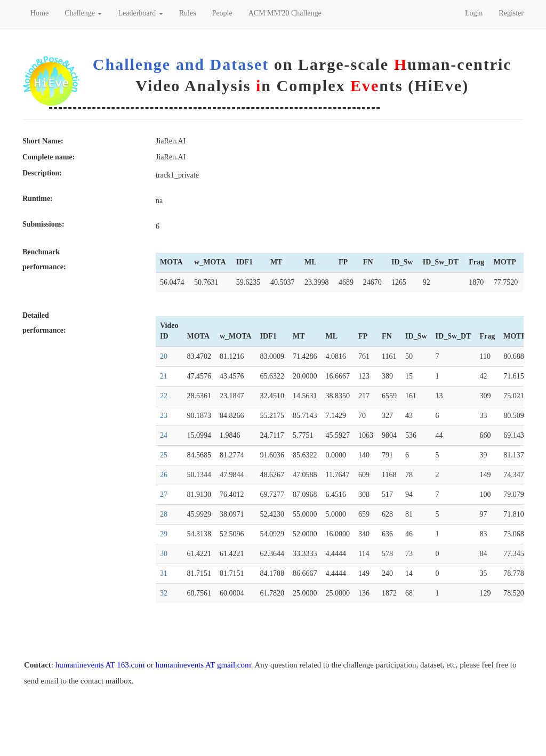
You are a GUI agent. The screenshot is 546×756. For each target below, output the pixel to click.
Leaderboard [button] (140, 13)
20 (164, 356)
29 (164, 534)
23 (164, 416)
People (222, 13)
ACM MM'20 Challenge (285, 13)
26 (164, 475)
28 (164, 514)
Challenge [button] (83, 13)
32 (164, 593)
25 (164, 455)
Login (474, 13)
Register (511, 13)
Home (39, 13)
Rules (188, 13)
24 (164, 435)
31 (164, 573)
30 (164, 554)
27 (164, 494)
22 (164, 396)
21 (164, 376)
